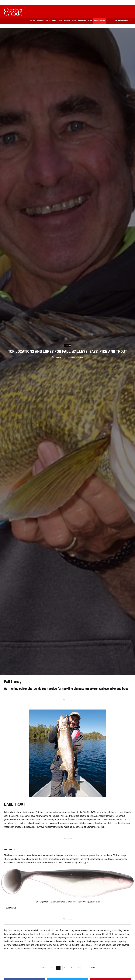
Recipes (67, 21)
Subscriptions (99, 21)
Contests (82, 21)
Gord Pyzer (61, 357)
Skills (48, 21)
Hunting (40, 21)
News (60, 21)
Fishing (33, 21)
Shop (90, 21)
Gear (54, 21)
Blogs (74, 21)
